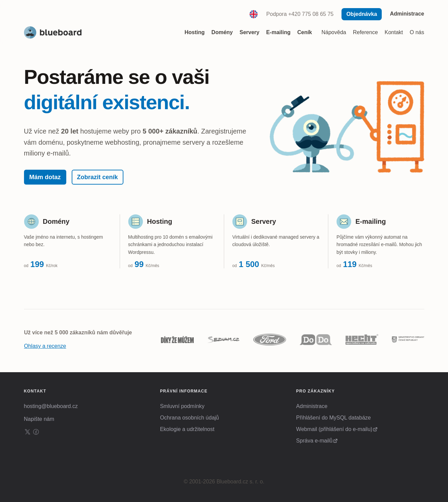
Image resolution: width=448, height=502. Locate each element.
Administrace (407, 14)
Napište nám (39, 419)
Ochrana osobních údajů (189, 418)
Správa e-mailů (314, 441)
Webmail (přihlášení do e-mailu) (334, 429)
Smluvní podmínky (182, 406)
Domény (56, 221)
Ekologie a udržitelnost (187, 429)
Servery (264, 221)
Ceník (305, 32)
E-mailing (371, 221)
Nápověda (334, 32)
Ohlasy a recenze (45, 346)
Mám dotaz (45, 177)
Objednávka (362, 14)
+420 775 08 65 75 (311, 14)
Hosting (160, 221)
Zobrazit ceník (98, 177)
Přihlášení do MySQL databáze (334, 418)
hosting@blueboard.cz (51, 406)
